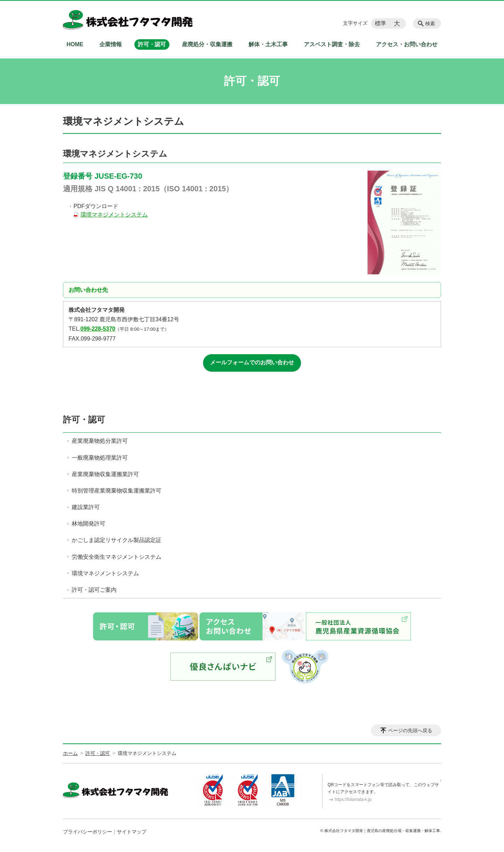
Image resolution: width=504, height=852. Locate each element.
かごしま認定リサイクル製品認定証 (117, 540)
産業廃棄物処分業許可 (100, 441)
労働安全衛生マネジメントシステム (117, 557)
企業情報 (111, 44)
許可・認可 (152, 44)
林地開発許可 (89, 524)
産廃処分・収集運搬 (207, 44)
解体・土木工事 (268, 44)
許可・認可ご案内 (94, 590)
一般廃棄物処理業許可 (100, 458)
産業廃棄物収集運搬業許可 (105, 474)
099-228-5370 (98, 329)
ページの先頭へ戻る (410, 730)
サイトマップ (132, 832)
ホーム (70, 753)
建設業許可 (86, 507)
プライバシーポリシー (87, 832)
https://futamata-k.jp (353, 799)
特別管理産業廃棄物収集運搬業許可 (117, 491)
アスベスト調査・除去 (332, 44)
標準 (380, 23)
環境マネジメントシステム (114, 215)
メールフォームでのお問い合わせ (252, 362)
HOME (75, 44)
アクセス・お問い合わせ (407, 44)
